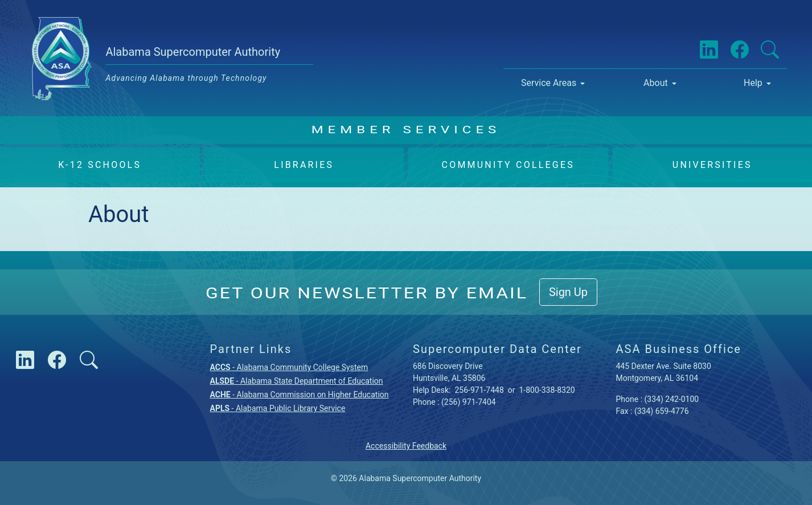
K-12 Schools (100, 165)
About (656, 83)
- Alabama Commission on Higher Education (300, 395)
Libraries (304, 165)
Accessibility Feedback (406, 446)
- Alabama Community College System (289, 367)
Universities (712, 165)
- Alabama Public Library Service (278, 408)
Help (753, 83)
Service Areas (549, 83)
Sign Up (568, 292)
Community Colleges (508, 165)
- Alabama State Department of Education (297, 381)
